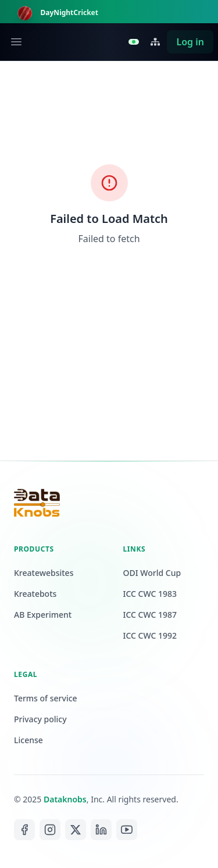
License (28, 740)
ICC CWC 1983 (150, 594)
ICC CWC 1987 (150, 615)
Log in (190, 42)
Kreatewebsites (44, 573)
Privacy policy (40, 719)
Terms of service (46, 698)
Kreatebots (35, 594)
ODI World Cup (152, 573)
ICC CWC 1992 (150, 635)
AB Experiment (43, 615)
